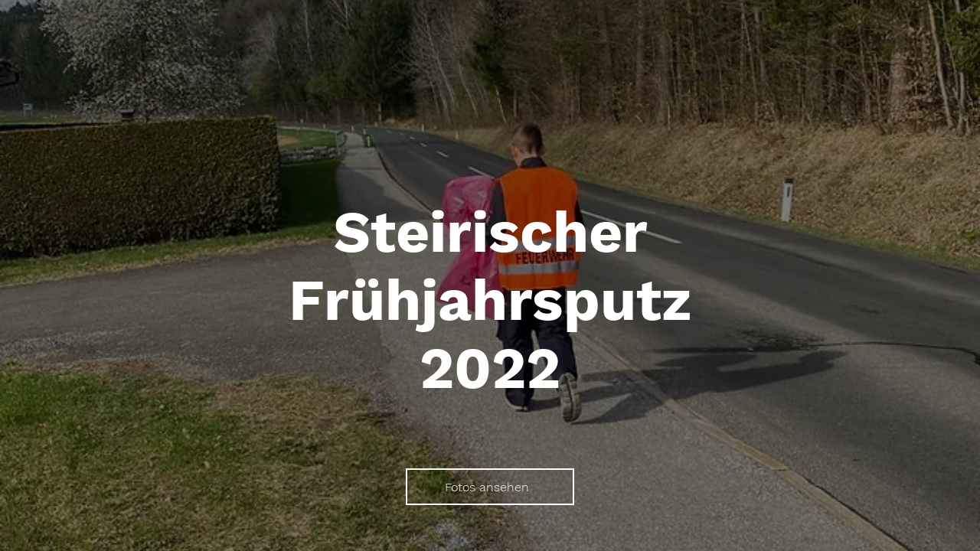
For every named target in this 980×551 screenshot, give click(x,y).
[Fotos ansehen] (490, 487)
